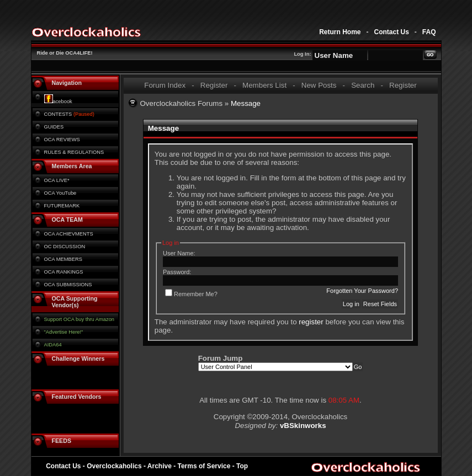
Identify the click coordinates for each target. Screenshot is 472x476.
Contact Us (391, 32)
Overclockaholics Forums (182, 103)
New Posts (319, 85)
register (311, 322)
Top (242, 466)
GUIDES (54, 127)
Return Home (340, 32)
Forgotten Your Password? (362, 291)
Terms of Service (204, 466)
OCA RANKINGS (64, 272)
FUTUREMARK (62, 206)
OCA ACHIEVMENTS (69, 234)
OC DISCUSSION (65, 247)
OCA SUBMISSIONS (68, 285)
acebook (58, 101)
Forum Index (165, 85)
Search (363, 85)
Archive (160, 466)
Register (214, 85)
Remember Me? (191, 294)
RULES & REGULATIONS (74, 152)
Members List (264, 85)
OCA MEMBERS (63, 259)
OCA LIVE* (57, 180)
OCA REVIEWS (62, 140)
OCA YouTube (60, 193)
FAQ (429, 32)
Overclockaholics (114, 466)
